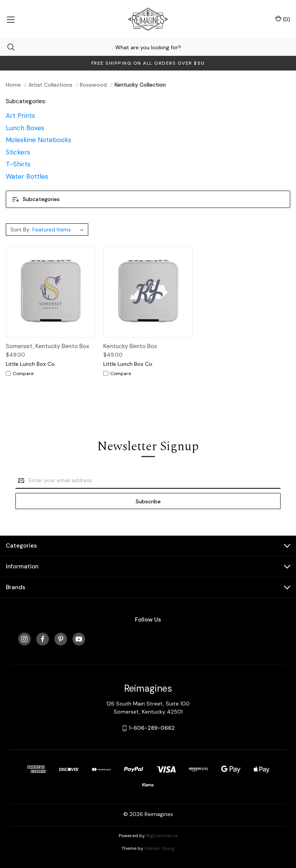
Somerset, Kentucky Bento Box (47, 346)
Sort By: (20, 230)
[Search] (7, 47)
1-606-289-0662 (152, 728)
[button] (148, 199)
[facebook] (43, 639)
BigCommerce (162, 836)
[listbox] (59, 230)
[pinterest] (61, 639)
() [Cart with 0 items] (283, 19)
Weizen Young (160, 848)
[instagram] (24, 639)
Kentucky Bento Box (130, 346)
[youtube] (79, 639)
